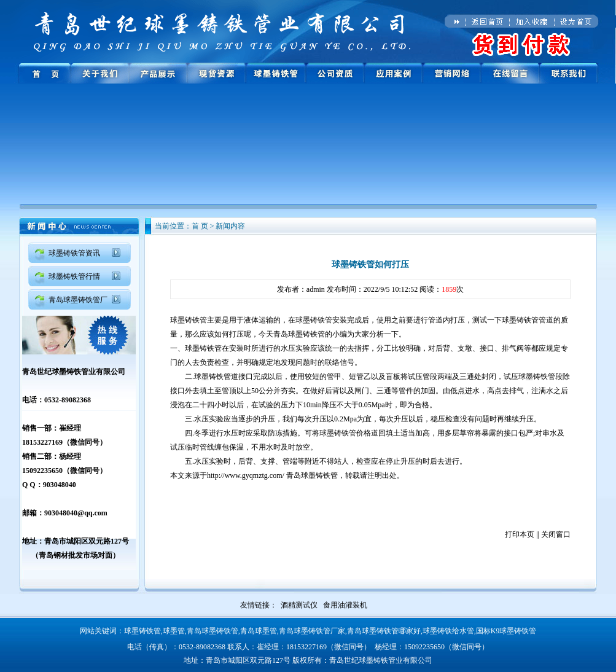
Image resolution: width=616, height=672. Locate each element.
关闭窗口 (556, 534)
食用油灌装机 (345, 605)
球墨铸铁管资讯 (74, 253)
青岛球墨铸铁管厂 (78, 300)
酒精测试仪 (299, 605)
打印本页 (520, 534)
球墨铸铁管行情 (74, 276)
